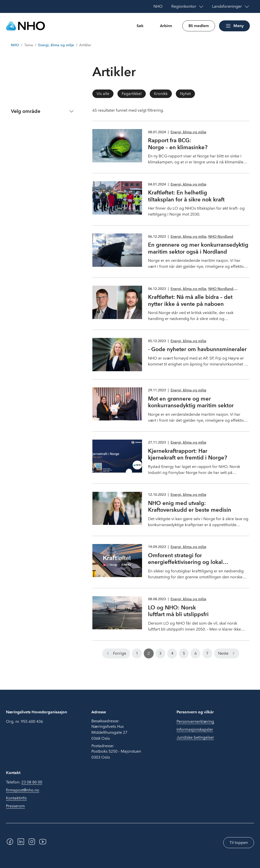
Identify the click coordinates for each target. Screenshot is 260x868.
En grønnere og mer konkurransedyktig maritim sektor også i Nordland (198, 248)
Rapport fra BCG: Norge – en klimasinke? (178, 144)
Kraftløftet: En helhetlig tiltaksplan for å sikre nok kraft (186, 196)
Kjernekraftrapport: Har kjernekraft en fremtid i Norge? (187, 454)
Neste (223, 653)
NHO (15, 45)
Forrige (120, 653)
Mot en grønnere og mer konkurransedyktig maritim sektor (191, 402)
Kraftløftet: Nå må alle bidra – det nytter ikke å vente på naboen (190, 300)
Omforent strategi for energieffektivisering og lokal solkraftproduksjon (185, 562)
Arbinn (166, 26)
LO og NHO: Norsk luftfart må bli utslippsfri (178, 611)
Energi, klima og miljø (56, 45)
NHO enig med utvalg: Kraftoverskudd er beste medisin (190, 506)
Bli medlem (199, 26)
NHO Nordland (221, 237)
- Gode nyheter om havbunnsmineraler (197, 349)
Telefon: (24, 782)
